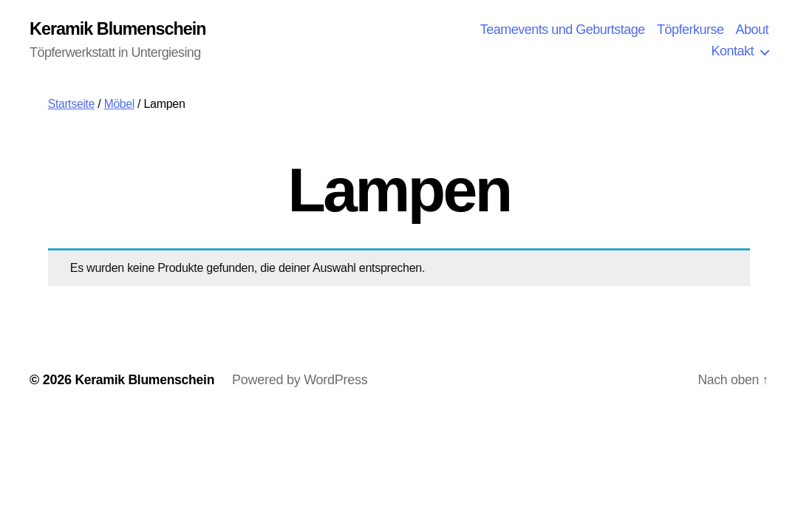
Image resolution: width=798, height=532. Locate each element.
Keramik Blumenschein (120, 30)
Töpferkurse (690, 30)
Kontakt (732, 52)
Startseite (72, 105)
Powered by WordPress (303, 381)
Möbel (120, 105)
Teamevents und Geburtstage (563, 30)
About (752, 30)
